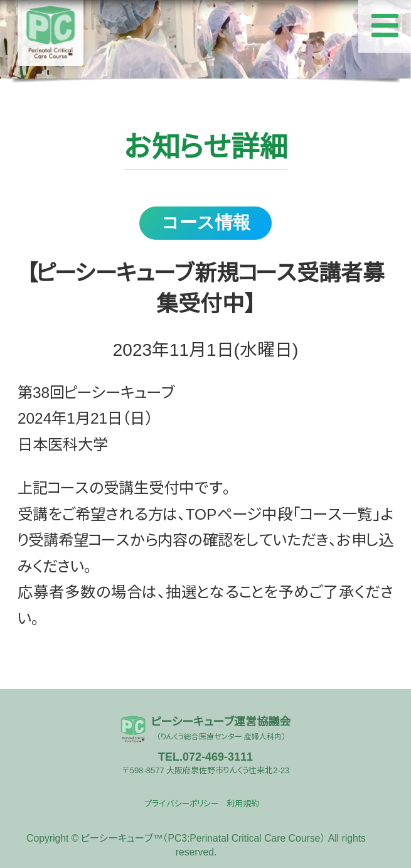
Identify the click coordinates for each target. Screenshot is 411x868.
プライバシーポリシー (181, 804)
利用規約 (243, 804)
